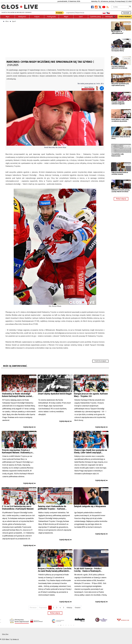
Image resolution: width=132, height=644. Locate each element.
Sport (14, 21)
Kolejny (69, 608)
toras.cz (16, 639)
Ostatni (78, 608)
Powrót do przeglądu (100, 361)
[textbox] (120, 7)
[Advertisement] (55, 41)
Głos (7, 21)
